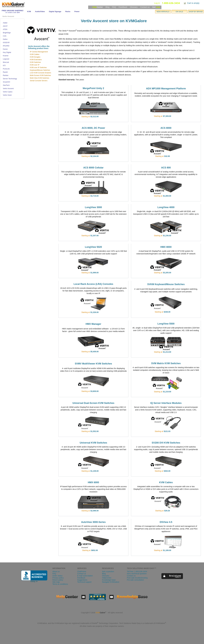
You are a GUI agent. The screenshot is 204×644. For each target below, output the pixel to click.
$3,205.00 (167, 273)
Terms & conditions (60, 584)
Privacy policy (58, 578)
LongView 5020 (93, 247)
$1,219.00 (167, 392)
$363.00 (167, 471)
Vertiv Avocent (8, 88)
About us (56, 571)
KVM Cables (35, 54)
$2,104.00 (94, 156)
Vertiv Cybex (8, 92)
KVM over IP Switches (38, 67)
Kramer (6, 56)
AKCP (5, 26)
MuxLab (6, 62)
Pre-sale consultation (135, 580)
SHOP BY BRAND (196, 12)
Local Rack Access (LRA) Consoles (93, 284)
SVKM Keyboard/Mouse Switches (166, 284)
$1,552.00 (94, 431)
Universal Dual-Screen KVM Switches (93, 403)
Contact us (145, 7)
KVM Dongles (35, 57)
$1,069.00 (167, 196)
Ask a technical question (137, 574)
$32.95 (167, 156)
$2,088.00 (94, 511)
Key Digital (7, 52)
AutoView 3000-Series (93, 522)
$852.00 (95, 550)
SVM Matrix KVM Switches (166, 363)
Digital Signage (55, 11)
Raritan (6, 75)
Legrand (6, 59)
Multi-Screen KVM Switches (40, 75)
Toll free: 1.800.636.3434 (137, 571)
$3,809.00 (94, 391)
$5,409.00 (94, 352)
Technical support (84, 582)
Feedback (123, 7)
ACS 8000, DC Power (93, 128)
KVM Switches (35, 62)
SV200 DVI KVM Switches (166, 443)
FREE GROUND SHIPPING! (13, 11)
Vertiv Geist (7, 95)
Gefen (5, 39)
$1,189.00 (167, 550)
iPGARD (6, 46)
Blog (107, 7)
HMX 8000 (166, 247)
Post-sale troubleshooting (137, 578)
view (102, 117)
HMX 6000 (93, 482)
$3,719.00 (94, 196)
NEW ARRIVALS (163, 12)
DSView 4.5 (166, 522)
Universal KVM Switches (93, 443)
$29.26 (167, 511)
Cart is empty (193, 3)
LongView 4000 (166, 207)
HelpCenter (107, 578)
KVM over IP (35, 65)
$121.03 (167, 431)
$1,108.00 (94, 471)
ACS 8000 (166, 128)
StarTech (6, 85)
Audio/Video (40, 11)
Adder (5, 23)
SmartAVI (6, 82)
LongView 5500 (166, 324)
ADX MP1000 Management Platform (166, 89)
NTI (4, 65)
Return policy (58, 580)
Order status (57, 576)
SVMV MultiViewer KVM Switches (93, 364)
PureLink (6, 69)
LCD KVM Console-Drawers (40, 73)
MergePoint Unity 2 (93, 88)
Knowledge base (109, 580)
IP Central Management (39, 52)
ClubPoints (82, 571)
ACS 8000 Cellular (93, 168)
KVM (29, 11)
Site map (56, 582)
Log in (157, 3)
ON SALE (179, 12)
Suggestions (82, 580)
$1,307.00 (94, 236)
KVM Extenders (36, 60)
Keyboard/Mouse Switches (40, 70)
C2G (5, 36)
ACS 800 (166, 168)
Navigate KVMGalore (111, 582)
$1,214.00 (167, 352)
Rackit (5, 72)
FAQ (114, 7)
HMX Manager (93, 324)
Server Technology (10, 79)
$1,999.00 (94, 273)
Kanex (5, 49)
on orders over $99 (13, 12)
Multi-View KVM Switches (40, 78)
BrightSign (7, 33)
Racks (68, 11)
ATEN (5, 29)
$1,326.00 (94, 312)
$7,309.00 (167, 116)
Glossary (134, 7)
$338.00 (167, 312)
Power (77, 11)
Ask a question (108, 571)
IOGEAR (6, 42)
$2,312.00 (94, 117)
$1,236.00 (167, 236)
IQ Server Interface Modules (166, 403)
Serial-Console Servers (39, 81)
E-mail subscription (85, 576)
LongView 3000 (93, 207)
